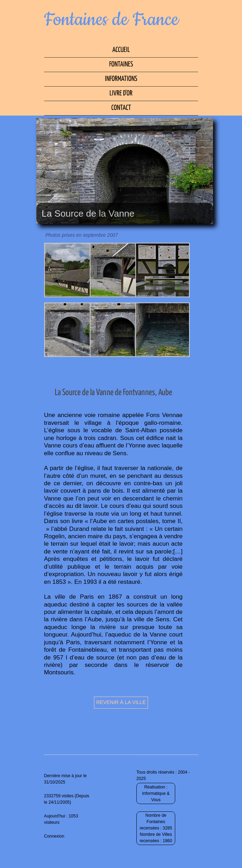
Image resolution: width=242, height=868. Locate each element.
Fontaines (121, 64)
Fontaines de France (111, 20)
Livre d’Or (121, 93)
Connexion (54, 836)
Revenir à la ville (121, 702)
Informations (121, 79)
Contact (121, 108)
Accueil (121, 50)
